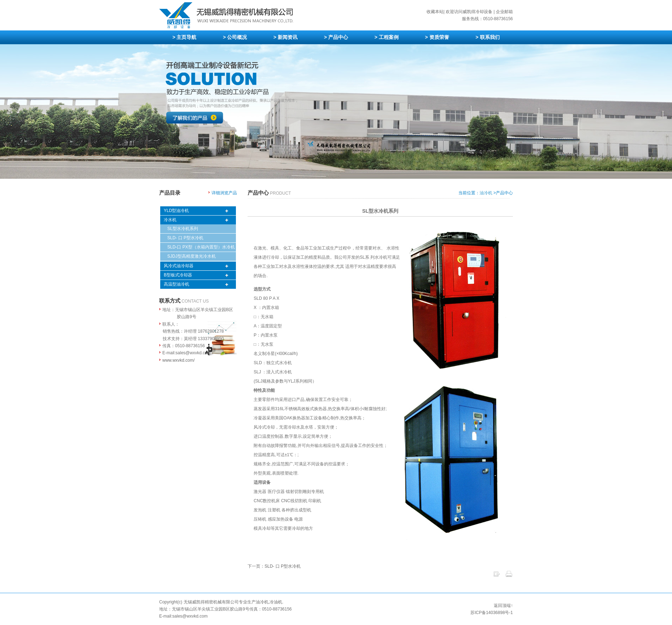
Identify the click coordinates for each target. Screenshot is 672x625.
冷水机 (170, 220)
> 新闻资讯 (285, 37)
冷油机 (276, 602)
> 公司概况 (235, 37)
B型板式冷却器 (178, 275)
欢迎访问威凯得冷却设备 (469, 12)
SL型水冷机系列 (183, 229)
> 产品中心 (336, 37)
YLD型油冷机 (176, 211)
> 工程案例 (387, 37)
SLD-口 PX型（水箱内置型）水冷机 (201, 247)
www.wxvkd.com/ (178, 360)
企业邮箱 (504, 12)
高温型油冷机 (176, 284)
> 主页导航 (184, 37)
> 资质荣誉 (437, 37)
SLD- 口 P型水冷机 (185, 238)
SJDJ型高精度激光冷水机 (192, 256)
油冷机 (486, 193)
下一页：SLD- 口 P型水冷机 (274, 566)
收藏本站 (435, 12)
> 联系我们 (487, 37)
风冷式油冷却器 (179, 266)
